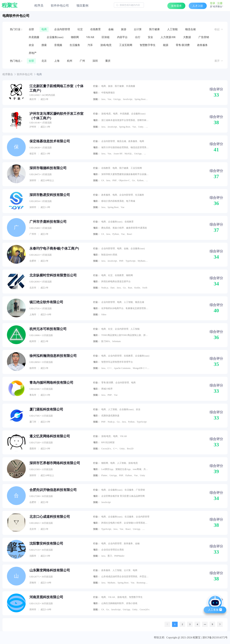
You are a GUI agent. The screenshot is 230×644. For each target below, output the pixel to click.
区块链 (106, 37)
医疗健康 (154, 29)
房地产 (33, 53)
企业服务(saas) (55, 37)
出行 (138, 37)
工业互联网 (126, 45)
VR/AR (90, 37)
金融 (111, 29)
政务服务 (202, 45)
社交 (80, 29)
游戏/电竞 (106, 45)
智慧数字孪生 (148, 45)
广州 (82, 61)
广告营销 (204, 37)
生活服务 (75, 45)
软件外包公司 (60, 6)
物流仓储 (190, 29)
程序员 (39, 6)
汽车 (90, 45)
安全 (150, 37)
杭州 (70, 61)
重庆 (108, 61)
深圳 (95, 61)
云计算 (138, 29)
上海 (57, 61)
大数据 (187, 37)
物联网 (75, 37)
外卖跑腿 (34, 37)
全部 (31, 29)
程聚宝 (10, 5)
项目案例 (82, 6)
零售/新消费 (183, 45)
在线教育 (95, 29)
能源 (166, 45)
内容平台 (122, 37)
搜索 (44, 45)
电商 (44, 29)
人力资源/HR (168, 37)
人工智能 (172, 29)
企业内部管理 (62, 29)
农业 (31, 45)
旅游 (124, 29)
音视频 (58, 45)
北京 (44, 61)
